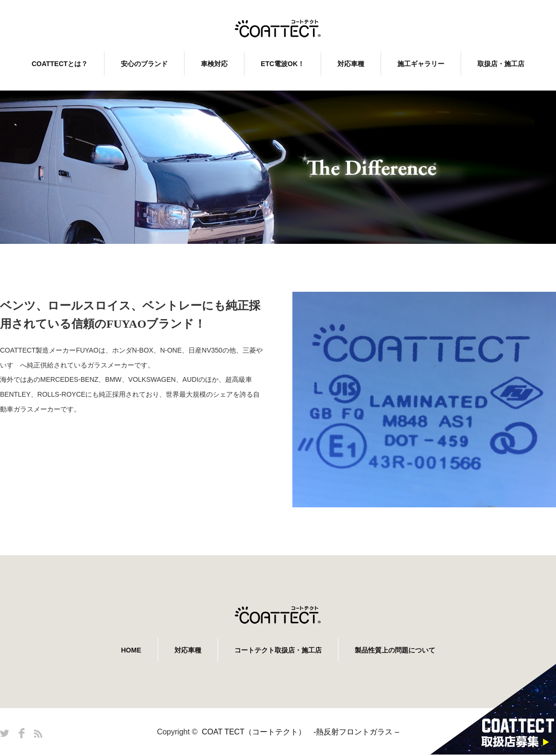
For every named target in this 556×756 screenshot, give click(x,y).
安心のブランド (144, 64)
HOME (131, 650)
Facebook (22, 733)
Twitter (5, 733)
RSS (38, 734)
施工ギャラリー (421, 64)
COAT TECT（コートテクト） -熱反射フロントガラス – (301, 732)
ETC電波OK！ (283, 64)
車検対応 (214, 64)
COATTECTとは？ (60, 64)
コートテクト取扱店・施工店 (278, 650)
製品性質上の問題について (395, 650)
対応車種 (351, 64)
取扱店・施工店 (501, 64)
